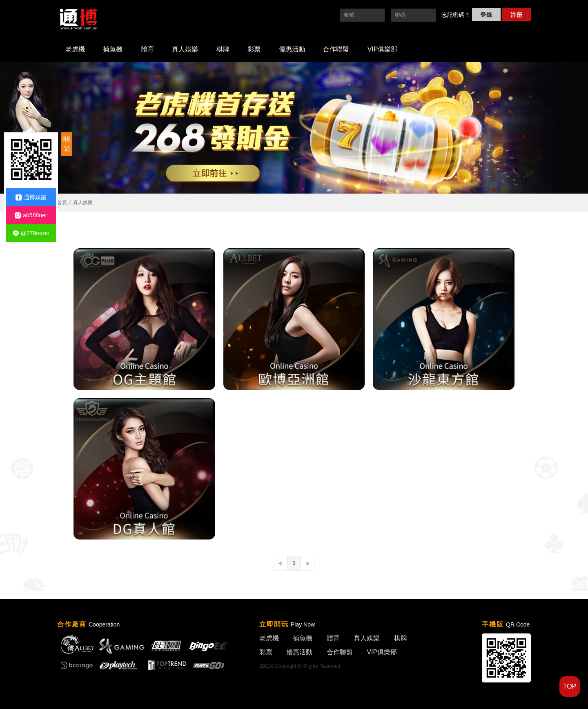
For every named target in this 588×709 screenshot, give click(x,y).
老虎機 (75, 49)
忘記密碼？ (456, 15)
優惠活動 (292, 49)
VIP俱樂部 (383, 49)
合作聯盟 (336, 49)
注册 (517, 15)
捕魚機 (113, 49)
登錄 (486, 15)
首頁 (62, 203)
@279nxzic (31, 233)
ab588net (31, 215)
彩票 (254, 49)
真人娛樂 (185, 49)
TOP (570, 686)
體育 (147, 49)
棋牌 (223, 49)
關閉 (67, 144)
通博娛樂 (31, 197)
